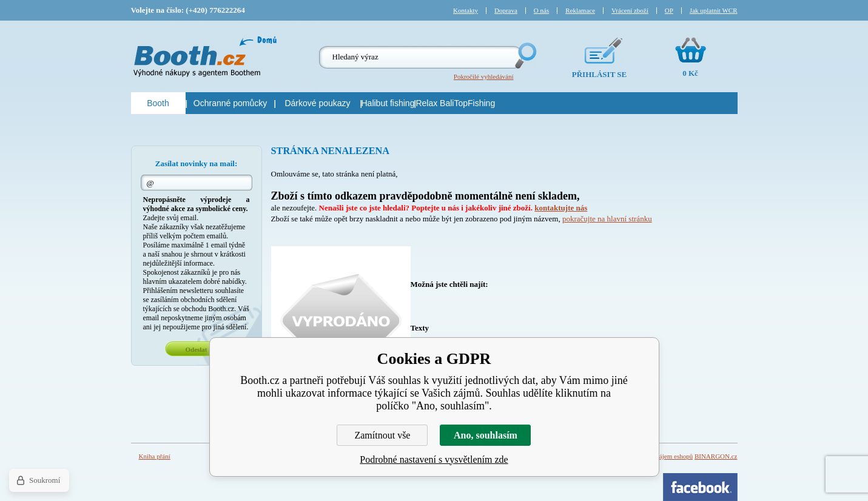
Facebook (700, 487)
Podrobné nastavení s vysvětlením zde (434, 459)
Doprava (506, 10)
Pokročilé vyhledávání (484, 76)
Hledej (525, 55)
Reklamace (580, 10)
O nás (541, 10)
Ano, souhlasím (486, 435)
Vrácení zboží (630, 10)
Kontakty (466, 10)
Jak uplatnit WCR (714, 10)
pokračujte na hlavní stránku (607, 219)
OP (669, 10)
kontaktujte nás (561, 208)
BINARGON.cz (716, 456)
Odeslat (196, 349)
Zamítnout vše (382, 435)
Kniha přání (155, 456)
